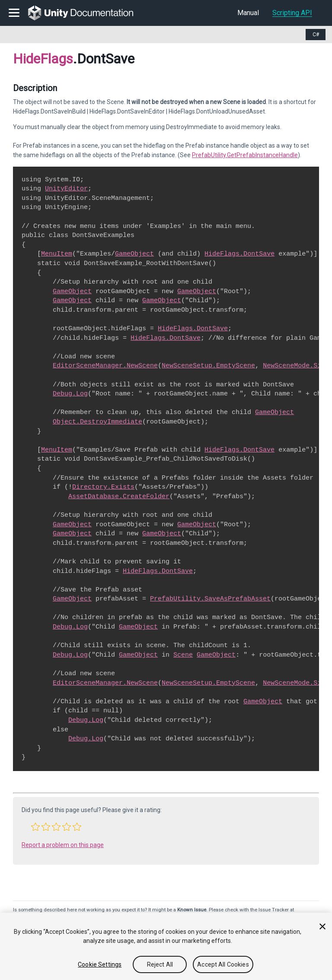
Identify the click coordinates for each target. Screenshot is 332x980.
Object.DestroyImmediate (97, 422)
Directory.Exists (103, 487)
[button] (35, 827)
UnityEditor (66, 189)
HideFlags (43, 59)
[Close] (322, 926)
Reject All (160, 964)
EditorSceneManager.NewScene (105, 366)
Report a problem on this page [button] (63, 845)
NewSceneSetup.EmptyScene (208, 366)
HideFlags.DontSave (239, 254)
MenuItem (57, 254)
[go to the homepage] (87, 13)
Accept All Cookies (223, 964)
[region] (166, 946)
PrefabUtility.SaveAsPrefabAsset (210, 599)
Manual (248, 13)
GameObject (134, 254)
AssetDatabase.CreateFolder (119, 496)
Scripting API (292, 13)
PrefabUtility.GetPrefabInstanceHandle (245, 155)
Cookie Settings (100, 964)
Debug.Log (70, 394)
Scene (183, 655)
